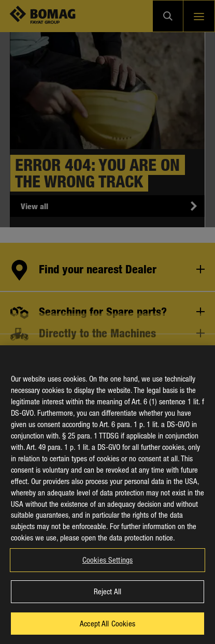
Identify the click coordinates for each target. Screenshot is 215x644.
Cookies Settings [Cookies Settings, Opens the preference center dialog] (107, 573)
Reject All (107, 605)
